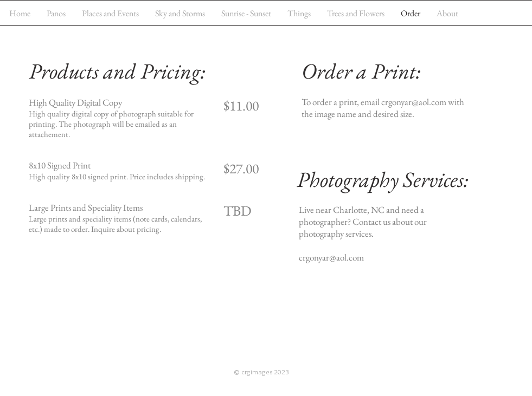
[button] (110, 13)
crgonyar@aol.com (414, 102)
